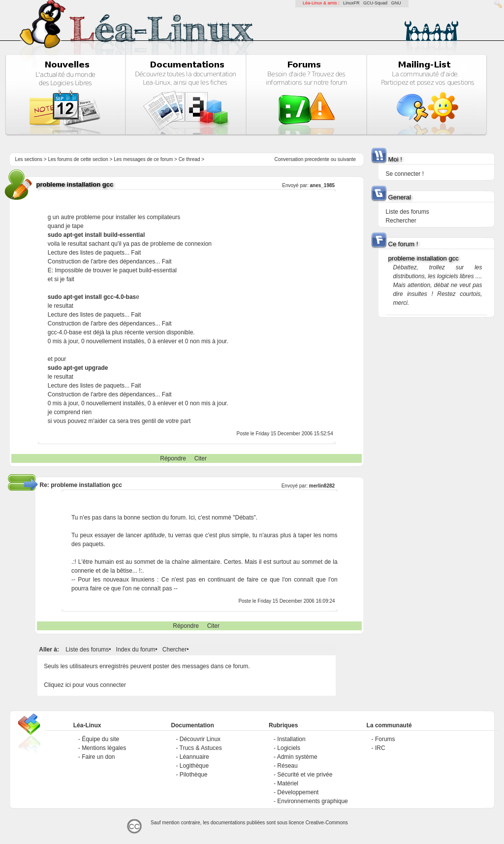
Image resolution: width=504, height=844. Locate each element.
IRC (380, 748)
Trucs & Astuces (201, 748)
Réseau (287, 766)
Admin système (297, 757)
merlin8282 (322, 486)
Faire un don (98, 757)
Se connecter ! (405, 174)
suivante (347, 159)
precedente (317, 159)
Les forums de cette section (78, 159)
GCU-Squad (375, 3)
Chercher (174, 649)
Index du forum (136, 649)
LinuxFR (351, 3)
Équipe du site (100, 739)
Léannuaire (194, 757)
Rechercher (401, 221)
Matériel (288, 783)
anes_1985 (322, 185)
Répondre (173, 458)
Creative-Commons (327, 823)
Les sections (29, 159)
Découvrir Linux (200, 739)
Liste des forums (87, 649)
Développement (298, 792)
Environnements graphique (312, 801)
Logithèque (194, 766)
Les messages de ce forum (143, 159)
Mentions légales (104, 748)
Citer (201, 458)
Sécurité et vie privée (305, 775)
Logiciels (289, 748)
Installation (291, 739)
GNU (396, 3)
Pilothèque (194, 775)
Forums (385, 739)
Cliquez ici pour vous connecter (85, 685)
